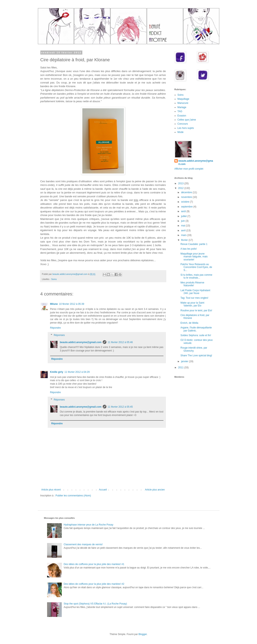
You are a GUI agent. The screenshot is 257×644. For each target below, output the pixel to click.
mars (184, 235)
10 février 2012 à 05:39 (72, 304)
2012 (181, 188)
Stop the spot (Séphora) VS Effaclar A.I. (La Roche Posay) (95, 604)
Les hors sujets (186, 128)
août (184, 211)
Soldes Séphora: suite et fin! (196, 335)
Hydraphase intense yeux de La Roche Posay (88, 525)
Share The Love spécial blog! (196, 355)
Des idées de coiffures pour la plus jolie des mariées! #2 (94, 584)
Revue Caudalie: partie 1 (194, 244)
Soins (54, 279)
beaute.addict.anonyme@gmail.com (81, 342)
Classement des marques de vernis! (83, 544)
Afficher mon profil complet (189, 169)
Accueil (103, 490)
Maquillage (183, 99)
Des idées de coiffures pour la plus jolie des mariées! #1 (94, 564)
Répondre (56, 328)
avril (184, 230)
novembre (187, 197)
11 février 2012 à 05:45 (120, 407)
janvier (185, 361)
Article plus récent (51, 490)
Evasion (182, 116)
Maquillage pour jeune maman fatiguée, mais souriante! (194, 257)
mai (183, 226)
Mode (181, 132)
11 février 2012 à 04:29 (77, 372)
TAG (180, 111)
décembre (187, 192)
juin (183, 221)
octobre (185, 202)
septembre (187, 207)
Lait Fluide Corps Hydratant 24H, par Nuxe (195, 292)
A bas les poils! (189, 249)
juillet (184, 216)
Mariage (182, 107)
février (185, 240)
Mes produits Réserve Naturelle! (192, 284)
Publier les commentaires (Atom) (73, 496)
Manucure (183, 103)
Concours (183, 124)
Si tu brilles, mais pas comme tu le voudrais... (196, 276)
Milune (54, 304)
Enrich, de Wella (189, 323)
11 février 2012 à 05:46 (120, 342)
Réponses (59, 335)
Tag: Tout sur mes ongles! (194, 298)
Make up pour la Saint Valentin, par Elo (192, 304)
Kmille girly (57, 372)
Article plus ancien (155, 490)
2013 (181, 183)
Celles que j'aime (187, 120)
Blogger (143, 634)
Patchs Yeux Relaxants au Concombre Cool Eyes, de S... (196, 267)
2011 (181, 368)
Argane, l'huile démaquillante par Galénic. (196, 329)
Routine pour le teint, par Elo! (196, 310)
